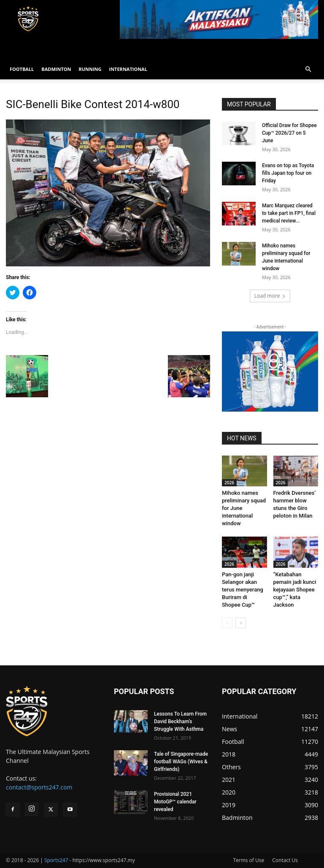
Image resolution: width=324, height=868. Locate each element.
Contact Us (285, 860)
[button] (308, 69)
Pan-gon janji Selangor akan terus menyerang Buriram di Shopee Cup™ (243, 590)
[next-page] (241, 623)
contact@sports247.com (39, 787)
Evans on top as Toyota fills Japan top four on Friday (288, 173)
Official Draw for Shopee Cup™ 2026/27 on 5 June (289, 133)
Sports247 (56, 860)
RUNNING (90, 69)
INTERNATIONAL (128, 69)
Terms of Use (248, 860)
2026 (229, 483)
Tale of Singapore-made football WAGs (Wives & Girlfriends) (181, 762)
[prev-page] (227, 623)
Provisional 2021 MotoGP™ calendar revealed (175, 802)
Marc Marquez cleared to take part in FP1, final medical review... (289, 213)
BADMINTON (56, 69)
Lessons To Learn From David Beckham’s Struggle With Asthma (180, 722)
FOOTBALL (22, 69)
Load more (270, 296)
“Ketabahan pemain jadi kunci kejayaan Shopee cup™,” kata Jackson (295, 590)
